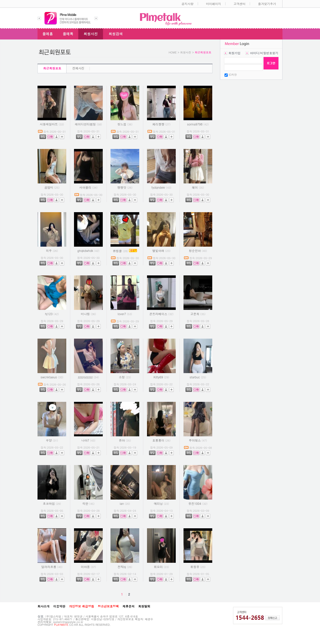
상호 (40, 616)
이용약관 (59, 606)
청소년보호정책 (108, 606)
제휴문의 (128, 606)
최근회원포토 (52, 68)
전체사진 (78, 68)
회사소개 (43, 606)
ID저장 (233, 75)
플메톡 (68, 34)
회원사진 (91, 34)
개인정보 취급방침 (81, 606)
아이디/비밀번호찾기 (264, 53)
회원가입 (234, 53)
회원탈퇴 (144, 606)
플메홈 (48, 34)
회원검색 (116, 34)
